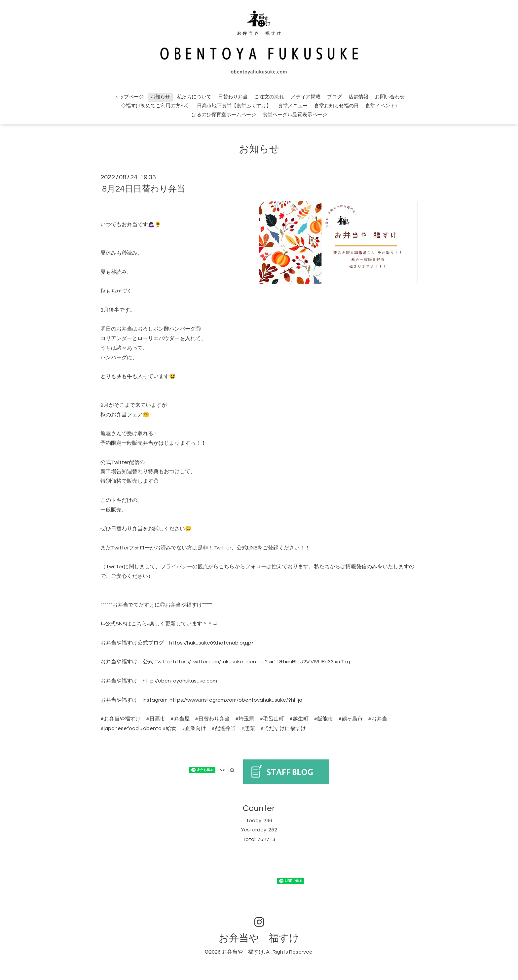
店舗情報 (358, 97)
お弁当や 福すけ (259, 938)
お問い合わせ (390, 97)
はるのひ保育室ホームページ (224, 115)
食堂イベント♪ (382, 106)
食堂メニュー (293, 106)
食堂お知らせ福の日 (336, 106)
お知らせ (160, 97)
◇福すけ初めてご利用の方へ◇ (156, 106)
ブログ (334, 97)
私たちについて (194, 97)
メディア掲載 (306, 97)
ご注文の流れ (269, 97)
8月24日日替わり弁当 (144, 189)
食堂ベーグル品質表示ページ (295, 115)
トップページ (129, 97)
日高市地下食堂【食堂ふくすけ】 (234, 106)
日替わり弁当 (233, 97)
